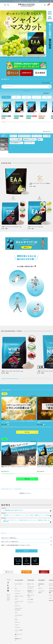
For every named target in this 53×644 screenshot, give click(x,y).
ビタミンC (17, 622)
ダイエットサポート (29, 143)
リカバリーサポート (37, 136)
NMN (16, 620)
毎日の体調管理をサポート (16, 143)
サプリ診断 (30, 600)
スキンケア (47, 97)
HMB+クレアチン (19, 596)
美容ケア (40, 139)
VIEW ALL (31, 432)
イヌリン (17, 625)
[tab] (39, 58)
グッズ (37, 97)
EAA (16, 588)
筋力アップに (31, 584)
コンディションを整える (16, 139)
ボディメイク (13, 136)
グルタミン (18, 594)
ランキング (30, 602)
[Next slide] (44, 55)
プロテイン (16, 97)
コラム (51, 595)
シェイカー (18, 628)
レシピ (51, 598)
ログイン (41, 588)
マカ (16, 613)
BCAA (16, 599)
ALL (6, 97)
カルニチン (18, 606)
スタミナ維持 (47, 136)
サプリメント (26, 97)
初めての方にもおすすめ (24, 136)
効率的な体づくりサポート (30, 139)
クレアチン (18, 591)
